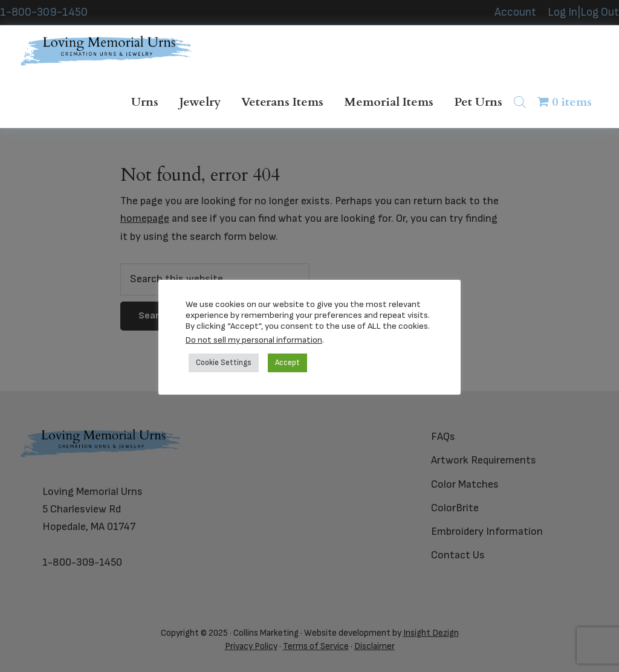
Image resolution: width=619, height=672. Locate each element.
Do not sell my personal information (254, 340)
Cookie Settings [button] (224, 363)
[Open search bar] (520, 102)
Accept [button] (287, 363)
